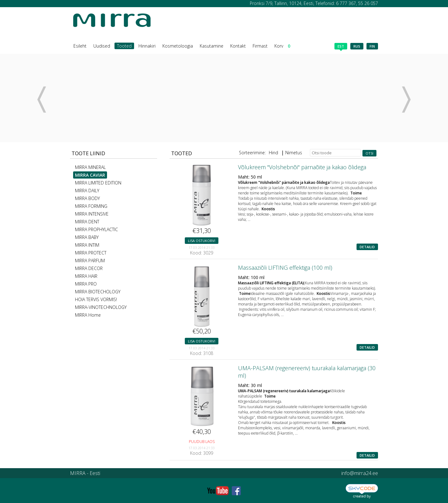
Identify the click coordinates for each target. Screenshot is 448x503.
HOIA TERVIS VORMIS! (96, 299)
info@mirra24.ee (360, 473)
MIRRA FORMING (91, 206)
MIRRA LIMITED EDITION (98, 183)
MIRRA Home (88, 315)
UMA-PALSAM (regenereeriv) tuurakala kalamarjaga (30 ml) (307, 372)
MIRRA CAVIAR (90, 175)
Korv (282, 46)
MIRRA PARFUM (90, 261)
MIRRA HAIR (86, 276)
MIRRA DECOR (89, 268)
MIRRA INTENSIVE (92, 214)
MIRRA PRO (86, 284)
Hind (273, 153)
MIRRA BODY (87, 198)
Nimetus (294, 153)
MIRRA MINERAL (90, 167)
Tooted (124, 46)
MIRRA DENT (87, 222)
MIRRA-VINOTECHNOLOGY (101, 307)
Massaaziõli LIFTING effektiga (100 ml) (285, 268)
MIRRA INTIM (87, 245)
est (341, 47)
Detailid (367, 247)
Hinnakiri (147, 46)
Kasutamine (212, 46)
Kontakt (238, 46)
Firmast (260, 46)
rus (357, 46)
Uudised (102, 46)
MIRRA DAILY (87, 191)
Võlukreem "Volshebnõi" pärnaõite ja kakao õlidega (302, 167)
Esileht (80, 46)
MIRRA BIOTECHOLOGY (98, 292)
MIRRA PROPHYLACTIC (96, 229)
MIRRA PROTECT (91, 253)
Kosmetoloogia (178, 46)
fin (372, 46)
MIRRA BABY (87, 237)
